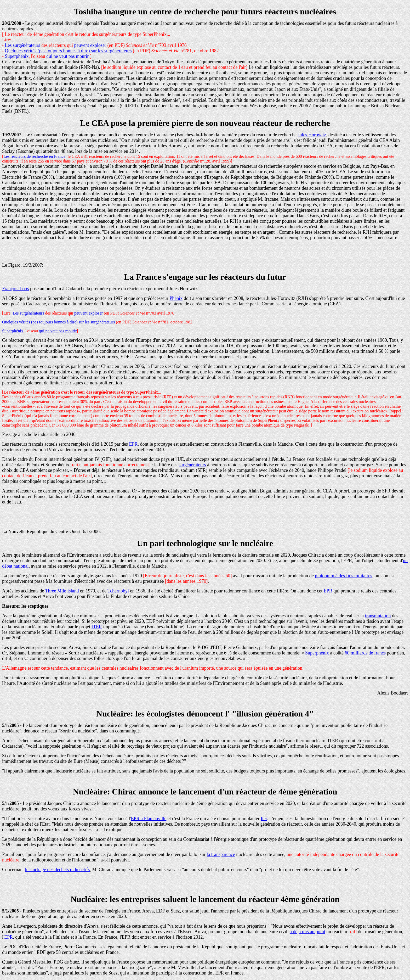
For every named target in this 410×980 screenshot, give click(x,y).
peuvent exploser (90, 45)
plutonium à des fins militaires (343, 576)
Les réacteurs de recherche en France (34, 156)
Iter (264, 819)
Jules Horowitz (312, 135)
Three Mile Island (62, 591)
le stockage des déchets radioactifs (57, 870)
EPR (133, 444)
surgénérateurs (192, 465)
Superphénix (17, 56)
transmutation (378, 616)
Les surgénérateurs (23, 45)
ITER (97, 627)
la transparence (221, 854)
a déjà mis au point (307, 932)
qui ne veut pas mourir (67, 56)
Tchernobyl (118, 591)
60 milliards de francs (365, 653)
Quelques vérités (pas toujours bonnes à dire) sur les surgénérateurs (68, 51)
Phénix (176, 298)
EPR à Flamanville (149, 819)
